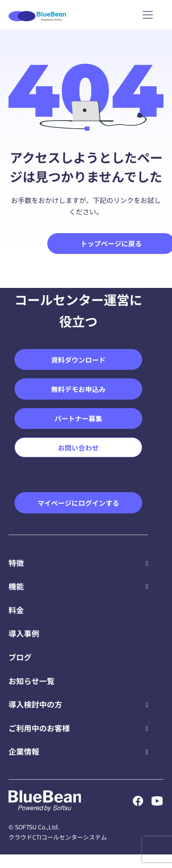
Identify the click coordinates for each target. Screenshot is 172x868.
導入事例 (24, 633)
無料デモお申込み (78, 389)
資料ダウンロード (78, 360)
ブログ (20, 657)
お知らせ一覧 (32, 681)
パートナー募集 (78, 418)
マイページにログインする (78, 503)
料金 (16, 610)
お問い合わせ (78, 448)
